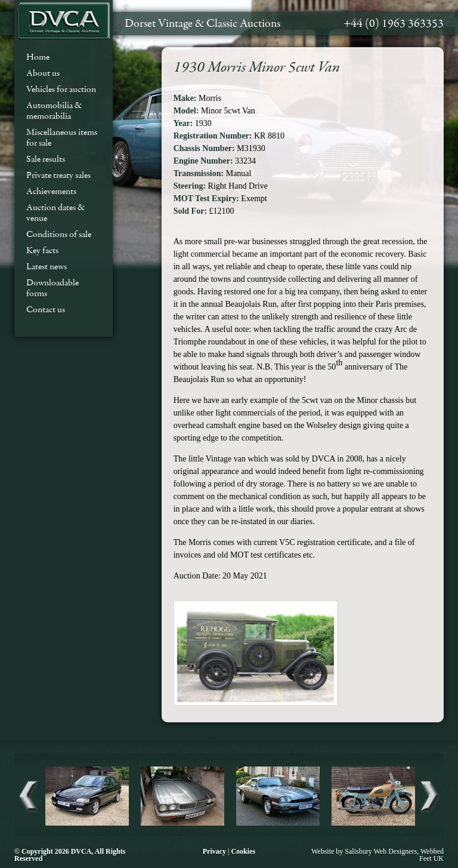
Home (38, 57)
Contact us (46, 309)
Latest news (47, 266)
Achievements (51, 191)
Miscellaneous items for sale (62, 137)
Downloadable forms (52, 288)
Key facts (42, 250)
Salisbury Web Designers (381, 851)
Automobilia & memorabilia (54, 110)
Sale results (46, 159)
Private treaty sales (58, 175)
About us (43, 73)
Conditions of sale (59, 234)
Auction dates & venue (55, 213)
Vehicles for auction (61, 89)
